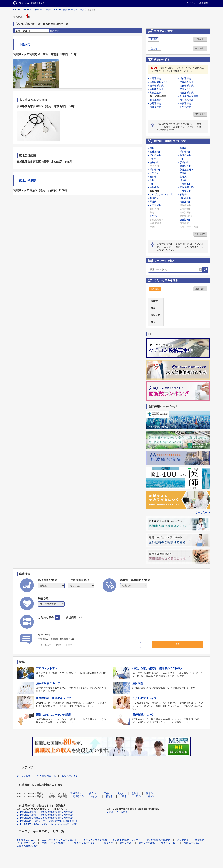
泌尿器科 (154, 177)
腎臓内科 (154, 202)
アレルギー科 (187, 187)
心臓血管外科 (187, 170)
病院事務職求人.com (27, 846)
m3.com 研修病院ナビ (159, 840)
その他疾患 (185, 107)
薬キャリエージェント (86, 843)
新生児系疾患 (187, 100)
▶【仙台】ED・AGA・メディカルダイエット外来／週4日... (48, 824)
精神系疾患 (155, 107)
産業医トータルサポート (55, 843)
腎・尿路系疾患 (158, 96)
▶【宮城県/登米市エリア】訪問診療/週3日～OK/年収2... (46, 812)
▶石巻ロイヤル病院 (117, 812)
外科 (182, 159)
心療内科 (154, 191)
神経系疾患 (155, 78)
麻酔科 (183, 194)
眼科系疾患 (185, 78)
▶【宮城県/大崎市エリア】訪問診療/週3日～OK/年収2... (46, 815)
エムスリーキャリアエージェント (59, 840)
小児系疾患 (155, 103)
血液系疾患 (155, 100)
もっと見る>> (203, 512)
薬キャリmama (147, 843)
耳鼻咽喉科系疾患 (159, 82)
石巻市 (107, 793)
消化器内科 (155, 155)
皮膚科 (183, 173)
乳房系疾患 (155, 93)
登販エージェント (193, 843)
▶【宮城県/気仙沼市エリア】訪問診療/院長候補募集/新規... (48, 821)
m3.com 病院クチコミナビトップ (69, 10)
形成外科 (184, 162)
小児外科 (154, 173)
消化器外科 (185, 198)
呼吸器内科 (185, 152)
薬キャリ (109, 843)
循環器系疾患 (157, 86)
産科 (152, 180)
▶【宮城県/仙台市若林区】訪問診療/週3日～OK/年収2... (46, 818)
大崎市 (121, 793)
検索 (177, 644)
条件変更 (155, 289)
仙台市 (93, 793)
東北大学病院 (27, 181)
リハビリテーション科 (161, 194)
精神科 (183, 148)
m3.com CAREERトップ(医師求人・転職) (32, 10)
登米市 (149, 793)
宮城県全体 (76, 793)
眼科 (152, 184)
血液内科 (154, 198)
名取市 (135, 793)
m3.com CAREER (26, 840)
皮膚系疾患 (185, 89)
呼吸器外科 (155, 170)
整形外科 (154, 162)
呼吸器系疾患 (187, 82)
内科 (152, 148)
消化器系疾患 (187, 86)
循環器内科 (185, 155)
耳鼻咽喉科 (185, 184)
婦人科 (183, 180)
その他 (153, 216)
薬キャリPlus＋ (169, 843)
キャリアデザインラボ (95, 840)
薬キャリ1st (126, 843)
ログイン (191, 3)
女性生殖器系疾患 (189, 96)
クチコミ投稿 (24, 776)
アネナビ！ (183, 840)
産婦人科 (184, 177)
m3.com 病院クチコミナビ (127, 840)
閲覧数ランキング (71, 776)
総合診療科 (185, 220)
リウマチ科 (185, 191)
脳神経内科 (155, 152)
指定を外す (200, 39)
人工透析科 (155, 205)
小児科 (153, 159)
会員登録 (204, 3)
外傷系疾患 (185, 103)
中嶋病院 (25, 45)
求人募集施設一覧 (46, 776)
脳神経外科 (185, 166)
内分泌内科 (185, 202)
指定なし (155, 49)
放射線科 (154, 187)
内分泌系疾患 (187, 93)
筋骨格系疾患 (157, 89)
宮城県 (154, 39)
